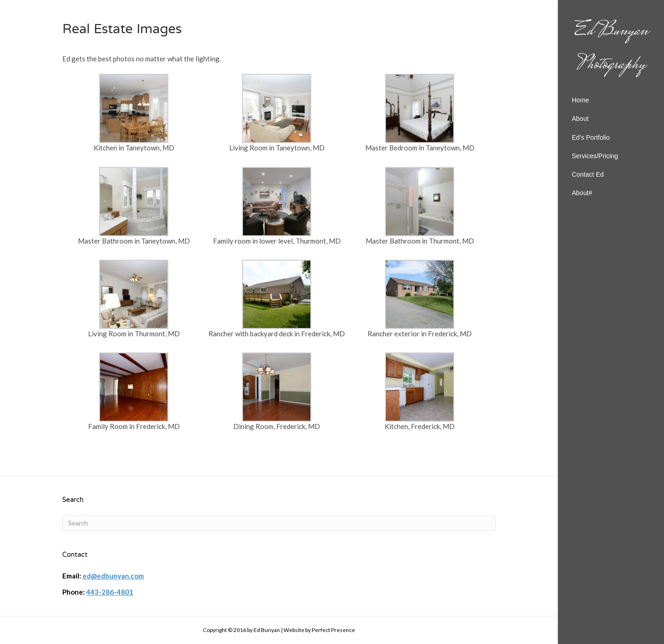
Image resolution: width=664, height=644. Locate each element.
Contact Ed (588, 174)
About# (582, 193)
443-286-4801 (110, 592)
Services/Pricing (595, 156)
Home (580, 100)
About (580, 119)
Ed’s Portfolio (591, 137)
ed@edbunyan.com (113, 576)
